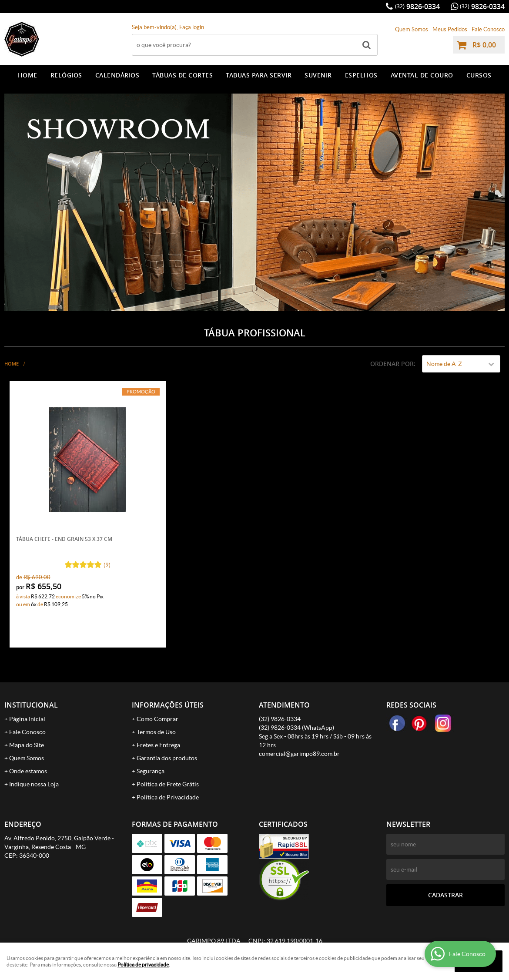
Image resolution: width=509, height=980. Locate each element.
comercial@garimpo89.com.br (299, 754)
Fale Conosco (488, 29)
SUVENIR (318, 75)
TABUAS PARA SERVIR (259, 75)
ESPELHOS (361, 75)
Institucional (31, 705)
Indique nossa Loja (34, 784)
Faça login (192, 27)
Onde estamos (28, 771)
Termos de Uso (156, 732)
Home (28, 75)
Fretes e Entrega (158, 745)
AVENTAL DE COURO (422, 75)
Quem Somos (412, 29)
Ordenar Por (392, 364)
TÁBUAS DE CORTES (183, 75)
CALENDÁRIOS (117, 75)
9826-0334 (417, 7)
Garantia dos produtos (167, 758)
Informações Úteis (168, 705)
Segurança (151, 771)
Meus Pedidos (450, 29)
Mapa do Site (27, 745)
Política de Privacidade (168, 797)
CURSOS (479, 75)
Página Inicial (27, 719)
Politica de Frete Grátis (168, 784)
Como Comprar (157, 719)
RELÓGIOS (66, 75)
